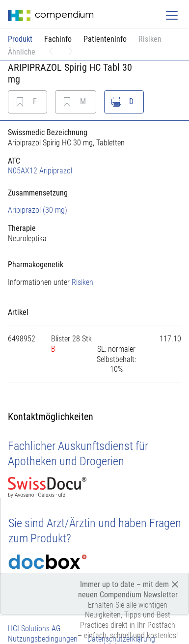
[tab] (94, 193)
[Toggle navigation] (172, 15)
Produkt (20, 39)
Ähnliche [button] (22, 52)
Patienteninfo (105, 39)
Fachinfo (58, 39)
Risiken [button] (150, 39)
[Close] (175, 584)
